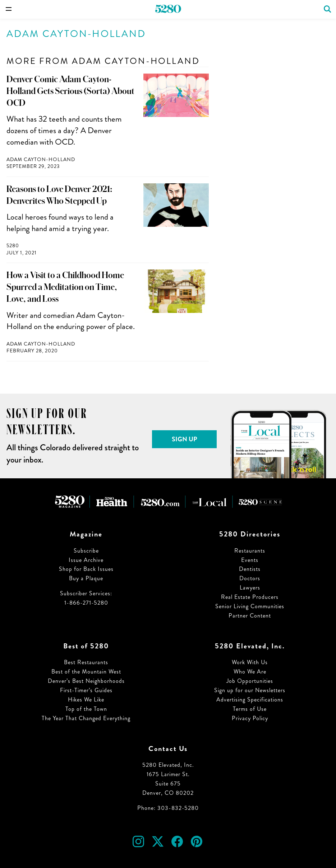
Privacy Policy (250, 718)
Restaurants (250, 551)
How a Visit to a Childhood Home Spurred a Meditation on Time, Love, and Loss (65, 287)
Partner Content (250, 616)
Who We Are (250, 672)
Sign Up (185, 439)
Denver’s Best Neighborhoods (86, 681)
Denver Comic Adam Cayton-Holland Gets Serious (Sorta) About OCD (70, 91)
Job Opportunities (250, 681)
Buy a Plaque (86, 578)
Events (250, 560)
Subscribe (86, 551)
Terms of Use (250, 709)
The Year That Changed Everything (86, 718)
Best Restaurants (86, 662)
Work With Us (250, 662)
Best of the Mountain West (86, 672)
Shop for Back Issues (86, 569)
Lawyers (250, 588)
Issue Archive (86, 560)
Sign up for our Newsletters (250, 690)
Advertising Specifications (250, 700)
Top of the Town (86, 709)
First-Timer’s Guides (86, 690)
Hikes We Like (86, 700)
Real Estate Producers (250, 597)
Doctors (250, 578)
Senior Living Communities (250, 606)
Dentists (250, 569)
